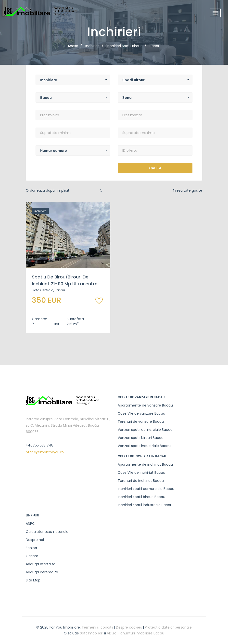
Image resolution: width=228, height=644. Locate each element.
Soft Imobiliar (91, 633)
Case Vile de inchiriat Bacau (141, 473)
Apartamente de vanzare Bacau (145, 405)
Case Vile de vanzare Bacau (141, 413)
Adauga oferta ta (41, 564)
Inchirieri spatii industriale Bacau (145, 505)
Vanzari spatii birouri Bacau (141, 438)
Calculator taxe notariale (47, 532)
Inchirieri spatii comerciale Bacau (146, 489)
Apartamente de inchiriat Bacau (145, 464)
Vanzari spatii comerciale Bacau (145, 430)
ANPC (30, 524)
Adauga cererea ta (42, 572)
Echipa (31, 548)
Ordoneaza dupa (40, 190)
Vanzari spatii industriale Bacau (144, 446)
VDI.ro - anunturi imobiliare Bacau (136, 633)
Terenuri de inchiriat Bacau (141, 481)
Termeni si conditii (97, 627)
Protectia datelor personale (168, 627)
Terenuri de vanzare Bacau (141, 421)
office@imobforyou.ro (45, 452)
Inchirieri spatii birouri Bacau (141, 497)
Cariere (32, 556)
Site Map (33, 580)
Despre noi (35, 540)
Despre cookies (129, 627)
